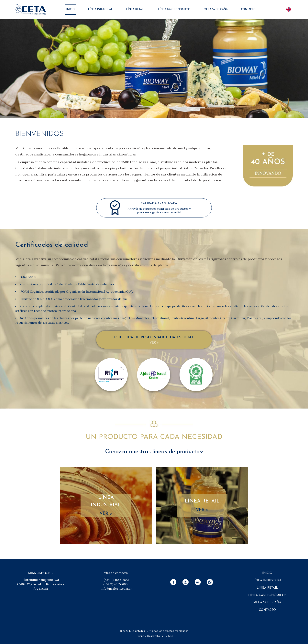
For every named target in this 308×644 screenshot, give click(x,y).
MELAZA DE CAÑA (216, 9)
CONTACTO (248, 9)
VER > (154, 343)
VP (163, 636)
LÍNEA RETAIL (135, 9)
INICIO (70, 9)
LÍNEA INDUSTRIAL (100, 9)
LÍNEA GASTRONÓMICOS (174, 9)
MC (170, 636)
